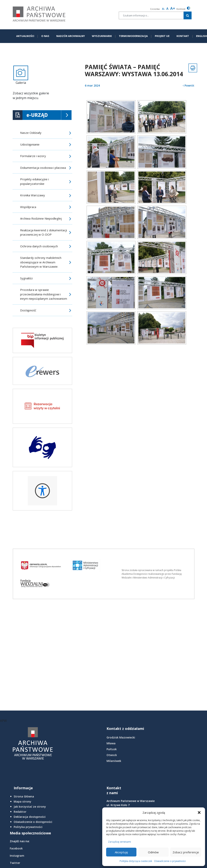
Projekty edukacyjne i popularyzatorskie (34, 181)
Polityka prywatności (28, 827)
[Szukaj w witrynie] (188, 15)
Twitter (15, 863)
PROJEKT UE (162, 36)
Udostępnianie (30, 144)
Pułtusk (112, 749)
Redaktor (20, 812)
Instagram (17, 856)
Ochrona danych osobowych (39, 246)
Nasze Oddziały (31, 133)
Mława (111, 743)
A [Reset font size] (167, 9)
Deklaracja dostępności (30, 817)
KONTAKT (183, 36)
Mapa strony (22, 801)
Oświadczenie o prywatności (170, 861)
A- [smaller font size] (164, 9)
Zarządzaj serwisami (120, 842)
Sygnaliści (26, 278)
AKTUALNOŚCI (25, 36)
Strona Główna (24, 796)
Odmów (153, 852)
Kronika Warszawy (33, 195)
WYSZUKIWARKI (102, 36)
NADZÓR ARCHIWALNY (71, 36)
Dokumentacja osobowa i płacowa (43, 168)
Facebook (16, 848)
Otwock (112, 755)
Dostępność (28, 310)
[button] (199, 813)
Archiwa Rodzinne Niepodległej (41, 218)
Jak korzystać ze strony (30, 807)
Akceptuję (121, 852)
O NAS (45, 36)
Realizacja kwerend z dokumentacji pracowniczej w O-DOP (43, 232)
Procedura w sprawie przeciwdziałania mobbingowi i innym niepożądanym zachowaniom (44, 294)
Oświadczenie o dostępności (33, 822)
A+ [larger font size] (173, 8)
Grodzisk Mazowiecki (121, 737)
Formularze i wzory (33, 156)
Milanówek (114, 761)
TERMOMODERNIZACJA (133, 36)
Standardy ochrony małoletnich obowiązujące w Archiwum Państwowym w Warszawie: (41, 262)
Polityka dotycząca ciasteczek (136, 861)
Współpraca (28, 207)
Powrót (189, 85)
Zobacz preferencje (186, 852)
